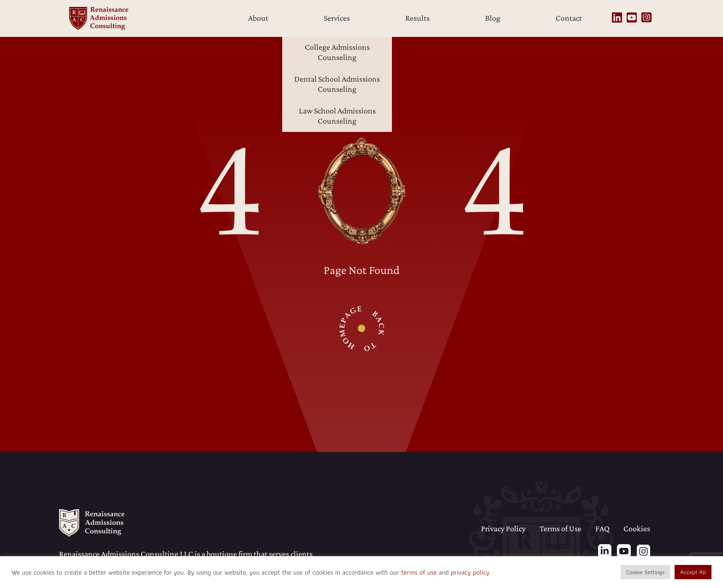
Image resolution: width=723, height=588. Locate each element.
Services (337, 18)
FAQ (602, 529)
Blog (493, 18)
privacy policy (470, 572)
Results (418, 18)
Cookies (637, 529)
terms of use (419, 572)
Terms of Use (560, 529)
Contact (569, 18)
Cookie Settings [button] (646, 572)
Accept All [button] (693, 572)
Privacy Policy (503, 529)
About (258, 18)
